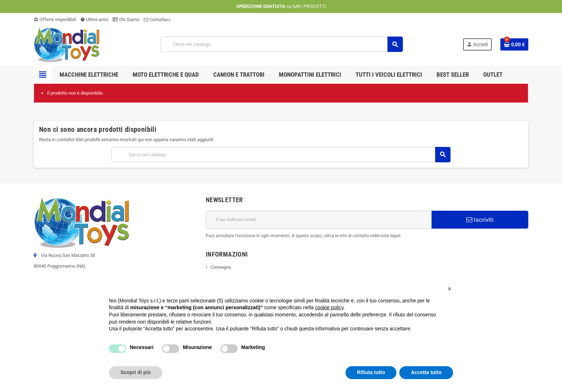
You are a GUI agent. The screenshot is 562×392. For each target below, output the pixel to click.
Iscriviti (480, 220)
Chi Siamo (126, 20)
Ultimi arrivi (94, 20)
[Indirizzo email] (319, 220)
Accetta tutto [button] (426, 372)
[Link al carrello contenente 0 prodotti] (514, 44)
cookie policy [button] (329, 307)
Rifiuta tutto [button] (371, 372)
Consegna (221, 267)
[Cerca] (282, 44)
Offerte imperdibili (55, 20)
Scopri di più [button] (136, 372)
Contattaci (157, 20)
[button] (449, 289)
